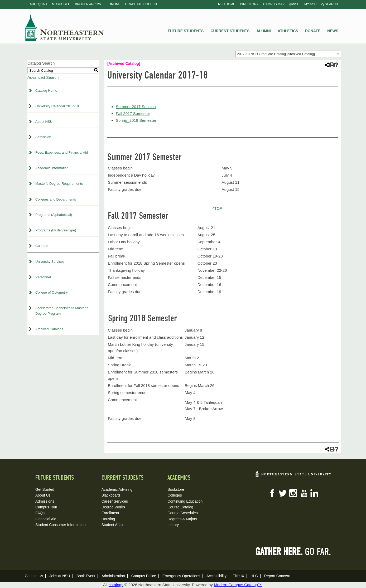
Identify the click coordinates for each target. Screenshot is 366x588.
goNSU (294, 4)
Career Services (115, 501)
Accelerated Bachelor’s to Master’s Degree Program (62, 311)
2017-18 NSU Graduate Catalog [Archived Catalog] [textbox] (276, 54)
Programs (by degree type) (56, 230)
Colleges (175, 495)
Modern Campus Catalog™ (238, 585)
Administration (113, 576)
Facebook (272, 493)
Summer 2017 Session (136, 107)
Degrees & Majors (182, 519)
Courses (42, 246)
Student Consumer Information (61, 525)
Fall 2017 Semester (133, 113)
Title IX (239, 576)
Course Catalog (180, 507)
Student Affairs (114, 525)
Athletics (288, 31)
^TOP (217, 208)
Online (115, 4)
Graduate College (142, 4)
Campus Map (274, 4)
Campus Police (144, 576)
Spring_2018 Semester (136, 120)
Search (330, 4)
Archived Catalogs (49, 329)
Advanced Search (43, 77)
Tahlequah (37, 4)
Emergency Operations (181, 576)
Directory (249, 4)
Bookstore (176, 489)
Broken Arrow (88, 4)
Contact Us (34, 576)
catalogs (116, 585)
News (333, 31)
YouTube (304, 493)
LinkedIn (314, 493)
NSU (64, 28)
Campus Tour (46, 507)
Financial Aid (46, 519)
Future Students (186, 31)
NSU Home (227, 4)
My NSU (310, 4)
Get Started (45, 489)
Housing (108, 519)
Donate (313, 31)
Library (173, 525)
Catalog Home (46, 91)
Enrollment (110, 513)
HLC (254, 576)
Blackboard (111, 495)
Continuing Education (185, 501)
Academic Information (52, 168)
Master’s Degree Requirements (59, 184)
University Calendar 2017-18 (57, 106)
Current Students (230, 31)
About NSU (44, 122)
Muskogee (61, 4)
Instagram (293, 493)
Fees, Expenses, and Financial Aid (62, 152)
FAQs (40, 513)
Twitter (283, 493)
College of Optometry (52, 292)
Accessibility (216, 576)
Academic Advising (117, 489)
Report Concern (277, 576)
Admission (43, 137)
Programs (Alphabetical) (54, 215)
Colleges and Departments (56, 199)
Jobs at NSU (60, 576)
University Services (50, 262)
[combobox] (288, 54)
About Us (43, 495)
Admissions (45, 501)
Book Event (86, 576)
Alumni (263, 31)
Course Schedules (182, 513)
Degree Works (113, 507)
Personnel (43, 277)
